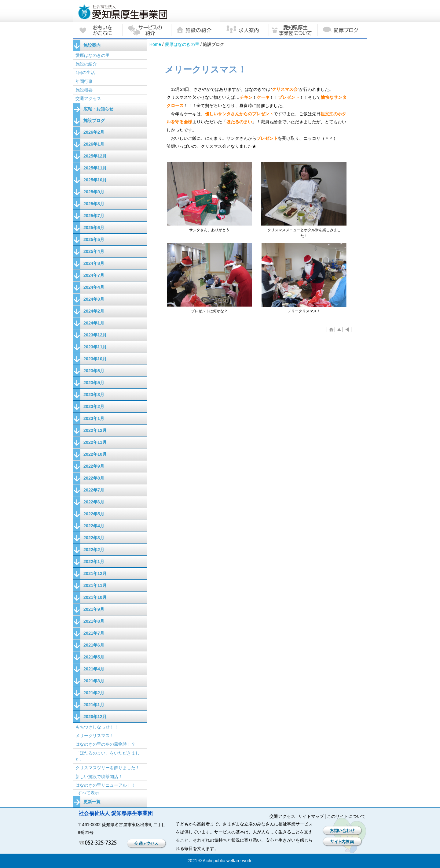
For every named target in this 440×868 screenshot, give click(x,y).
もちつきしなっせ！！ (97, 727)
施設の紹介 (86, 64)
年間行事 (84, 81)
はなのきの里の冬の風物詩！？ (105, 744)
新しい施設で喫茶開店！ (99, 777)
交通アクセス (88, 98)
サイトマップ (311, 816)
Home (155, 44)
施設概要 (84, 90)
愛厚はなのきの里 (182, 44)
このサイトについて (346, 816)
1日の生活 (85, 72)
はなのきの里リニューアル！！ (105, 785)
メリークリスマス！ (95, 736)
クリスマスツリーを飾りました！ (108, 768)
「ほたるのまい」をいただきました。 (108, 756)
